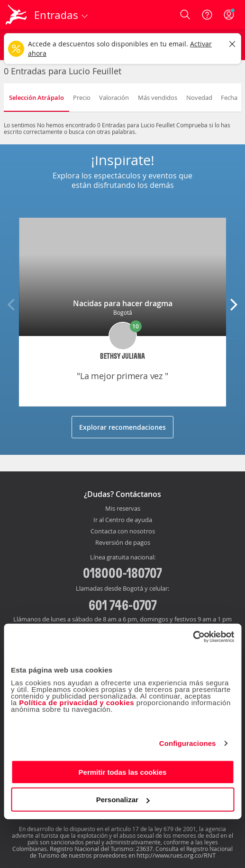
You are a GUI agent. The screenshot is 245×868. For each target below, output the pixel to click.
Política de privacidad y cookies (77, 702)
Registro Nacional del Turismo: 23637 (101, 849)
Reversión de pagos (123, 543)
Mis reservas (123, 509)
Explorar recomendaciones (122, 427)
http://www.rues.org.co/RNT (176, 855)
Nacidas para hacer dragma (123, 303)
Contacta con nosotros (123, 531)
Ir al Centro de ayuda (123, 520)
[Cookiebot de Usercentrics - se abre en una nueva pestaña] (193, 637)
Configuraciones (188, 743)
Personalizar (123, 800)
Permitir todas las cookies (123, 772)
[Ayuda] (207, 15)
